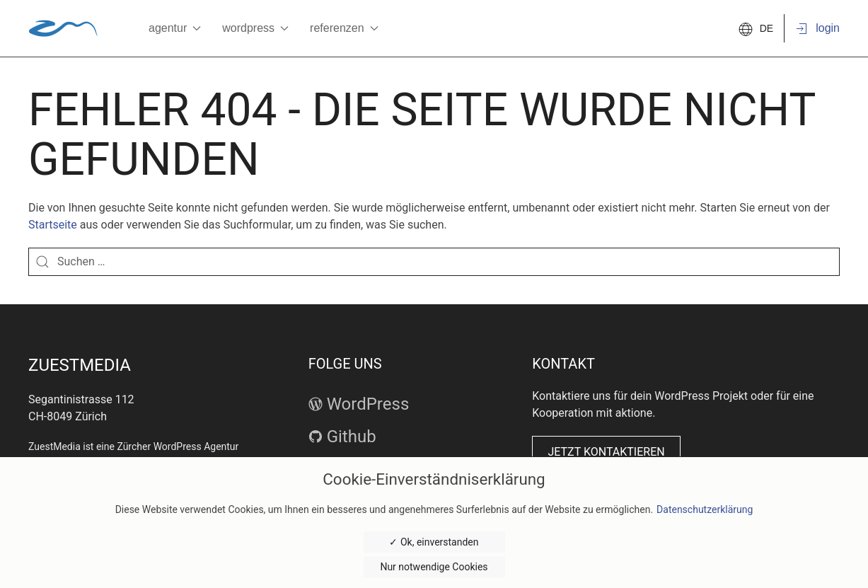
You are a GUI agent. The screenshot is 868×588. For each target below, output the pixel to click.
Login (817, 29)
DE (756, 29)
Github (342, 437)
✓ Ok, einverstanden (434, 542)
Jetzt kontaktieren (606, 452)
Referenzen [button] (344, 28)
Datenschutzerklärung (705, 509)
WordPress (359, 404)
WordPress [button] (255, 28)
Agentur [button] (175, 28)
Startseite (53, 225)
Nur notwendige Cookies (434, 567)
